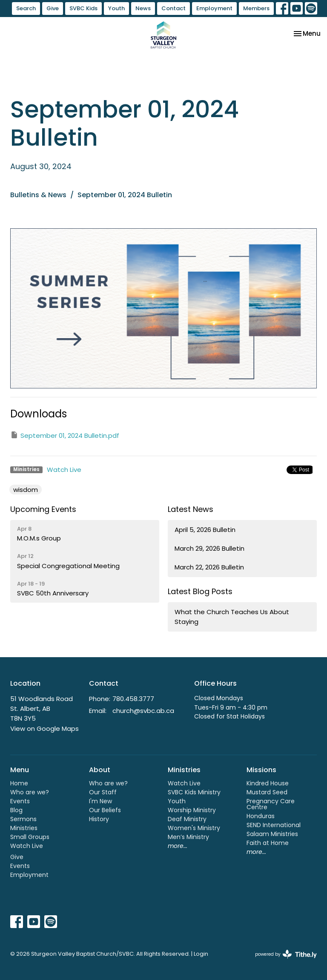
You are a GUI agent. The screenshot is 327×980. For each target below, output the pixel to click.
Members (256, 8)
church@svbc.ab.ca (143, 711)
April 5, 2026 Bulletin (205, 530)
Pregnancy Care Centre (271, 804)
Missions (261, 770)
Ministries (24, 828)
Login (201, 954)
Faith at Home (268, 843)
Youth (116, 8)
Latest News (191, 509)
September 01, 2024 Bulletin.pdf (65, 435)
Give (53, 8)
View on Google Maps (44, 729)
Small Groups (30, 837)
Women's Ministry (194, 828)
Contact (174, 8)
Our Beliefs (105, 810)
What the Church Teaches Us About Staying (232, 617)
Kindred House (268, 783)
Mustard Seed (267, 792)
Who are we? (30, 792)
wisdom (26, 490)
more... (178, 846)
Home (19, 783)
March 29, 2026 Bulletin (209, 548)
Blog (16, 810)
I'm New (100, 801)
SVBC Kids (83, 8)
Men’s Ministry (188, 837)
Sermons (23, 819)
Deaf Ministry (187, 819)
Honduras (261, 816)
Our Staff (103, 792)
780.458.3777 (133, 699)
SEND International (274, 825)
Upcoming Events (43, 509)
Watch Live (64, 470)
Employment (214, 8)
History (99, 819)
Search (26, 8)
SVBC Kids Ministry (194, 792)
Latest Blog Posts (200, 591)
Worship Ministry (192, 810)
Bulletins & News (38, 195)
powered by (286, 954)
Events (20, 801)
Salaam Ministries (272, 834)
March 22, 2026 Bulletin (209, 567)
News (143, 8)
